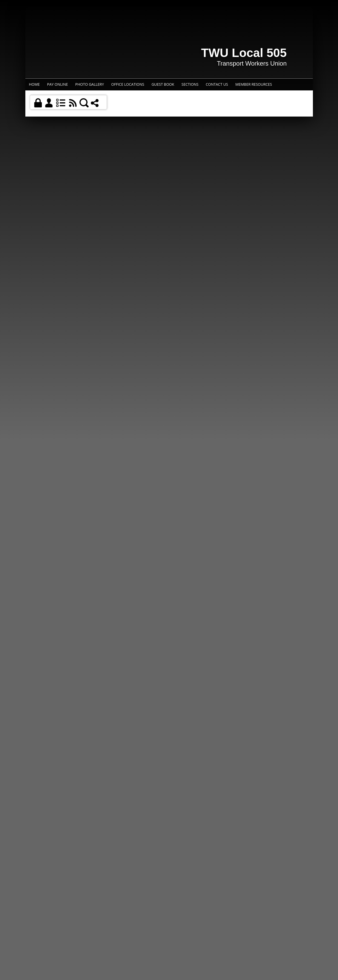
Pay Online (58, 84)
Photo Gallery (90, 84)
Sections (190, 84)
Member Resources (254, 84)
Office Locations (128, 84)
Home (35, 84)
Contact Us (217, 84)
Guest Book (163, 84)
